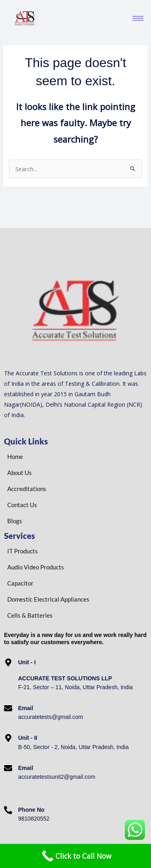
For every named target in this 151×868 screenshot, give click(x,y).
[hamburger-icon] (138, 18)
